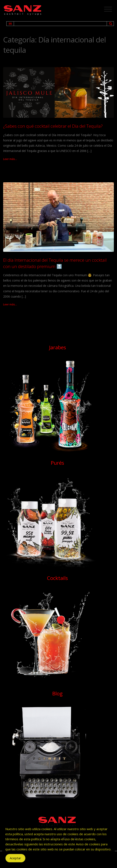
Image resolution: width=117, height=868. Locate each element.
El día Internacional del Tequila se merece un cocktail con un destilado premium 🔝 (55, 263)
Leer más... (10, 159)
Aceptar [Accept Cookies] (15, 860)
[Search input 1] (61, 24)
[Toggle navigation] (108, 9)
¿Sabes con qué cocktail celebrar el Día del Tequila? (53, 126)
